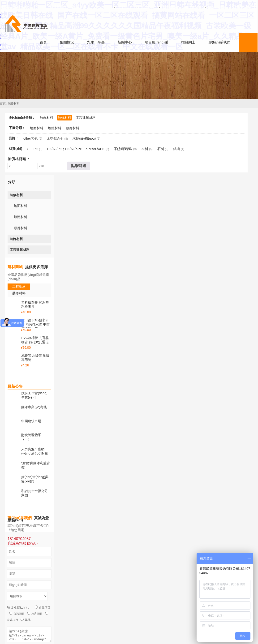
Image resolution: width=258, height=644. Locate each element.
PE (36, 149)
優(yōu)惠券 (212, 7)
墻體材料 (55, 128)
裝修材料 (64, 118)
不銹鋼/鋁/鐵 (123, 149)
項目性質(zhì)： (18, 598)
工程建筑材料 (86, 118)
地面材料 (37, 128)
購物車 (190, 7)
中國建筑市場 (31, 419)
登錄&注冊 (120, 7)
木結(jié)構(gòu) (84, 138)
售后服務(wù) (167, 7)
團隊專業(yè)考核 (34, 406)
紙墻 (176, 149)
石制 (161, 149)
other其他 (30, 138)
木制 (145, 149)
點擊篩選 (79, 166)
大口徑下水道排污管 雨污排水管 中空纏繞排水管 (35, 324)
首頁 (3, 103)
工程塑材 (19, 287)
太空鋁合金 (55, 138)
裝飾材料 (47, 118)
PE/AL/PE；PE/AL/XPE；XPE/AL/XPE (76, 149)
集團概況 (142, 7)
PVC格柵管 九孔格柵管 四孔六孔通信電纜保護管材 (35, 342)
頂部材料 (73, 128)
